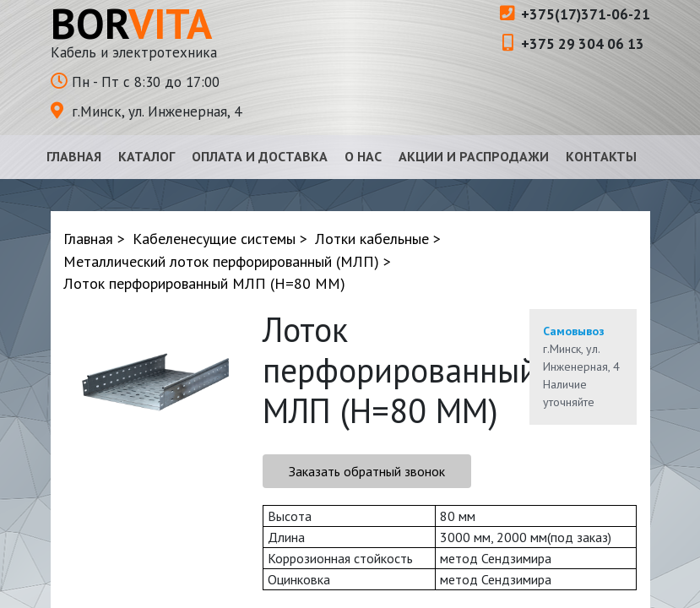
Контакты (601, 156)
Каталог (147, 156)
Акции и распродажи (474, 156)
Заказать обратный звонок (367, 471)
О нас (363, 156)
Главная (74, 156)
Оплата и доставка (260, 156)
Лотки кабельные (372, 239)
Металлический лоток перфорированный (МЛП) (221, 261)
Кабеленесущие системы (214, 239)
